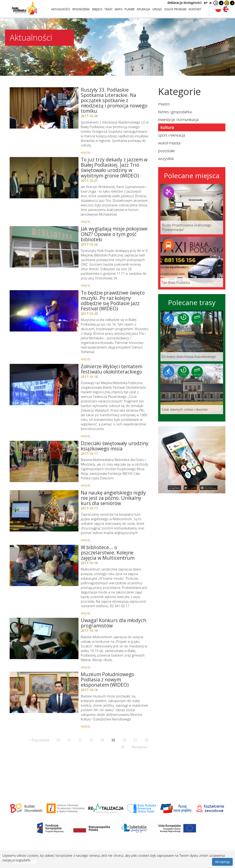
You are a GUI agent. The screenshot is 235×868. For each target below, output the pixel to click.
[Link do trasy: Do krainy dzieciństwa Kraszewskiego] (192, 336)
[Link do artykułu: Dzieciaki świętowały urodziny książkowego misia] (44, 461)
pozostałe (166, 151)
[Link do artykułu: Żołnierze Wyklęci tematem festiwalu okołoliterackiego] (44, 385)
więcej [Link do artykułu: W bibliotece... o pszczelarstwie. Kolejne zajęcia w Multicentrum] (85, 613)
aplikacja (143, 9)
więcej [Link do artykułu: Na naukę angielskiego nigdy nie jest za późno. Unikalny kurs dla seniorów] (85, 540)
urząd (157, 9)
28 (146, 740)
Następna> (140, 747)
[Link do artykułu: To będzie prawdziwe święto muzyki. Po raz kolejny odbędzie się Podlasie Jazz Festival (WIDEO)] (44, 311)
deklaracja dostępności (184, 3)
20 (58, 740)
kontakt (195, 9)
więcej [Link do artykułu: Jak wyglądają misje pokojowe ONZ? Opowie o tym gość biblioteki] (85, 285)
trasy (108, 9)
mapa (119, 9)
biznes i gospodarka (175, 112)
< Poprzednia (39, 740)
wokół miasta (169, 143)
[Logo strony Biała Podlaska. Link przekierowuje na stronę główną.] (25, 8)
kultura (167, 127)
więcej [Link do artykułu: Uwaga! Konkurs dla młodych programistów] (85, 667)
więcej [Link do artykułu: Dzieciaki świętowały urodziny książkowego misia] (85, 485)
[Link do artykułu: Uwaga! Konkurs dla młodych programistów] (44, 638)
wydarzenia (81, 9)
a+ (205, 3)
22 (80, 740)
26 (124, 740)
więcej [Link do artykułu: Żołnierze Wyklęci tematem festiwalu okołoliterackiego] (85, 436)
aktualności (61, 9)
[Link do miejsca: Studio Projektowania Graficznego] (192, 209)
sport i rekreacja (172, 135)
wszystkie (166, 159)
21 (69, 740)
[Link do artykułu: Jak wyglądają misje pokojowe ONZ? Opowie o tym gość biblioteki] (44, 247)
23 (91, 740)
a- (211, 3)
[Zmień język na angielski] (226, 9)
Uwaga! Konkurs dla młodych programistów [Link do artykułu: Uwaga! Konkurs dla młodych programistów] (113, 623)
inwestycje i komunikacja (178, 119)
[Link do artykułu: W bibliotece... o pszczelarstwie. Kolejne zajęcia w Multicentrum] (44, 565)
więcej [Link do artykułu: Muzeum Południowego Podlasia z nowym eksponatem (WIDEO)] (85, 726)
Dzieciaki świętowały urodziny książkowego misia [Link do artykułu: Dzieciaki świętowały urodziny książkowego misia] (115, 446)
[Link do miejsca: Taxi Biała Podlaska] (192, 262)
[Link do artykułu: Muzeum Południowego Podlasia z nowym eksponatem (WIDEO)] (44, 692)
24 (102, 740)
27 (135, 740)
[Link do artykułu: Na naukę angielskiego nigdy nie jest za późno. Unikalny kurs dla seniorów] (44, 511)
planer (130, 9)
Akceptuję (222, 862)
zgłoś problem (175, 9)
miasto (164, 104)
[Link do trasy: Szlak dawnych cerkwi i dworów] (192, 389)
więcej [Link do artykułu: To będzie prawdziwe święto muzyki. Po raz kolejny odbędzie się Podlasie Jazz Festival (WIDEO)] (85, 359)
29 (123, 747)
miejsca (97, 9)
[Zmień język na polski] (218, 9)
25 (113, 740)
